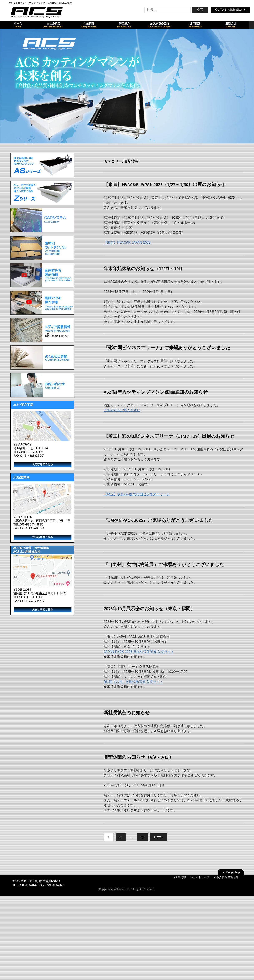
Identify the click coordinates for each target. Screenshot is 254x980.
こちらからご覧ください (122, 410)
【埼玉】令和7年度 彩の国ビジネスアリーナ (137, 494)
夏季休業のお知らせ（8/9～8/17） (139, 757)
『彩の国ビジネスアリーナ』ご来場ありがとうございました (167, 348)
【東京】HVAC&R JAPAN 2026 (127, 243)
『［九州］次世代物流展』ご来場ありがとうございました (164, 564)
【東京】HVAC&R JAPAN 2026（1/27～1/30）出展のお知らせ (164, 184)
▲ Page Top (231, 872)
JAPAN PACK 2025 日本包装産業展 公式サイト (139, 652)
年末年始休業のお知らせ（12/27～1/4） (144, 268)
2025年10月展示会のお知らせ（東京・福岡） (149, 609)
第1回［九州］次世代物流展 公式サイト (133, 682)
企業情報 (181, 877)
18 (143, 837)
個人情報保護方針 (227, 877)
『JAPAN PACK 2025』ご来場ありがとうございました (159, 520)
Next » (159, 837)
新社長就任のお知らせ (127, 713)
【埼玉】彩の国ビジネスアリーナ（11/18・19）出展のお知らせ (169, 436)
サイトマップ (201, 877)
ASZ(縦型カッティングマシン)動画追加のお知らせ (156, 392)
